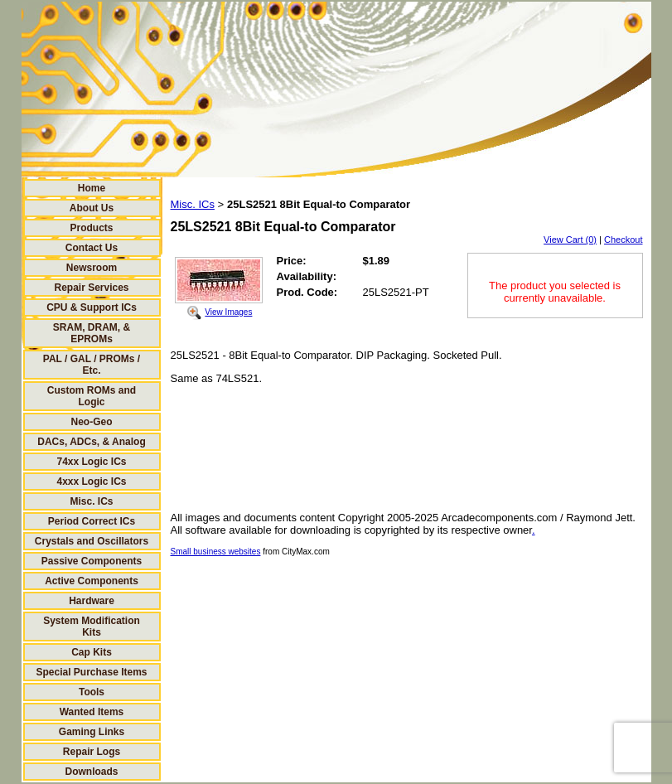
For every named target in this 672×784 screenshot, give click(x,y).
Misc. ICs (91, 501)
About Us (92, 208)
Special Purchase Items (91, 672)
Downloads (91, 772)
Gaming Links (92, 732)
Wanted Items (92, 712)
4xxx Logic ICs (91, 482)
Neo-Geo (91, 422)
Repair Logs (92, 752)
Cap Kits (92, 652)
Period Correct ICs (92, 521)
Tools (92, 692)
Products (91, 228)
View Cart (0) (570, 240)
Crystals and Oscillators (92, 541)
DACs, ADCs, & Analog (91, 442)
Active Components (92, 581)
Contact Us (92, 248)
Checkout (623, 240)
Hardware (92, 601)
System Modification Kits (92, 627)
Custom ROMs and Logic (92, 396)
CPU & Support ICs (92, 307)
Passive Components (92, 561)
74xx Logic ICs (91, 462)
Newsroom (92, 268)
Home (92, 188)
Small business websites (216, 552)
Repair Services (91, 288)
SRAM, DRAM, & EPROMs (92, 333)
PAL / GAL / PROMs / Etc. (92, 365)
